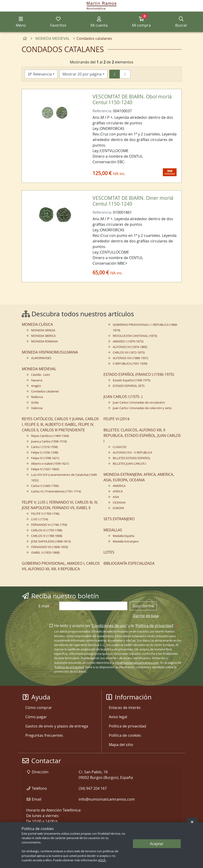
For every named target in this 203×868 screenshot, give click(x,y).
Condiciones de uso (109, 626)
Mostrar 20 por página (82, 74)
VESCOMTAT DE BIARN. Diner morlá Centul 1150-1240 (133, 201)
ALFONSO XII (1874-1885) (130, 347)
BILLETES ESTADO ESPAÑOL (132, 458)
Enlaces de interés (125, 708)
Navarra (37, 380)
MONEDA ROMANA (44, 341)
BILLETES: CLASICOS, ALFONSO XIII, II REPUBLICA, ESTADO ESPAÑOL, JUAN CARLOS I (142, 436)
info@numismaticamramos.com (137, 663)
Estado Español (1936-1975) (132, 380)
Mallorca (37, 397)
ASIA (116, 497)
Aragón (36, 386)
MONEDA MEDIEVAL (39, 369)
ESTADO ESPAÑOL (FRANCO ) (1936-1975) (139, 374)
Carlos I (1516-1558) (44, 447)
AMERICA (119, 486)
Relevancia (40, 74)
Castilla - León (41, 375)
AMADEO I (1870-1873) (128, 341)
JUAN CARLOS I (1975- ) (123, 397)
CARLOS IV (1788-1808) (47, 536)
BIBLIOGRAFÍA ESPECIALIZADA (129, 563)
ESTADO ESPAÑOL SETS (129, 386)
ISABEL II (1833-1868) (45, 553)
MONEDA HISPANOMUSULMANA (50, 352)
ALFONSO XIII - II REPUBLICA (132, 453)
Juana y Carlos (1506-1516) (49, 441)
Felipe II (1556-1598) (45, 453)
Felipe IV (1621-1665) (45, 469)
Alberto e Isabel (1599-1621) (50, 464)
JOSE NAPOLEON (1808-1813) (51, 541)
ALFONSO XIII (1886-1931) (130, 358)
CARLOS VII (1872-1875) (129, 353)
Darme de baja (146, 616)
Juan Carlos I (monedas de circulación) (139, 403)
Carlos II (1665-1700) (45, 486)
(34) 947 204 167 (93, 788)
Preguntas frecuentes (44, 735)
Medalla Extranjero (126, 541)
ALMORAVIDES (41, 358)
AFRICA (118, 491)
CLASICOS (120, 447)
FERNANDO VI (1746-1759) (49, 525)
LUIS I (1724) (40, 519)
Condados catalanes (45, 391)
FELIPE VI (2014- (117, 419)
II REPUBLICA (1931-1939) (130, 364)
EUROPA (118, 508)
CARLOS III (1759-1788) (47, 530)
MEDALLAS (113, 530)
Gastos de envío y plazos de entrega (57, 726)
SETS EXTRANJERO (119, 519)
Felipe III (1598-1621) (45, 458)
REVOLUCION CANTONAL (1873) (135, 336)
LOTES (109, 552)
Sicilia (35, 403)
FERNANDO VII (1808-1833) (50, 547)
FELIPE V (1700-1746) (45, 514)
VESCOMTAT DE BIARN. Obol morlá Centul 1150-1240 (132, 99)
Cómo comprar (39, 708)
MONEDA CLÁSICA (37, 324)
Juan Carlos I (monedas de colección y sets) (142, 408)
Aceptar (157, 844)
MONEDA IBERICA (43, 336)
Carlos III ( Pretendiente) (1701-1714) (56, 491)
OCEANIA (119, 503)
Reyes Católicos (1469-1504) (50, 436)
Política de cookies (125, 735)
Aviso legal (118, 717)
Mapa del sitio (121, 745)
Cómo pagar (36, 717)
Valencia (37, 408)
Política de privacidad (154, 626)
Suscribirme (143, 606)
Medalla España (124, 536)
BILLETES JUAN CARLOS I (130, 464)
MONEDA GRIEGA (43, 330)
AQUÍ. (102, 860)
